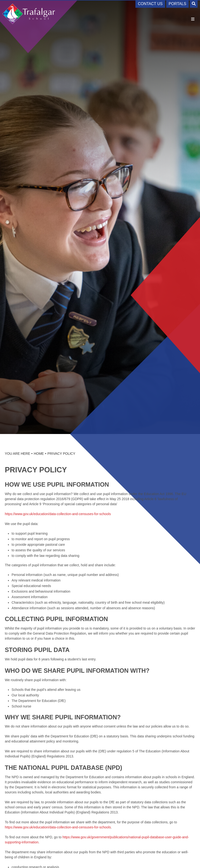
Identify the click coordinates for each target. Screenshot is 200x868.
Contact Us (150, 4)
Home (39, 454)
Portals (177, 4)
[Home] (29, 14)
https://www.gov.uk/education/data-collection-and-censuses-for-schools (58, 514)
